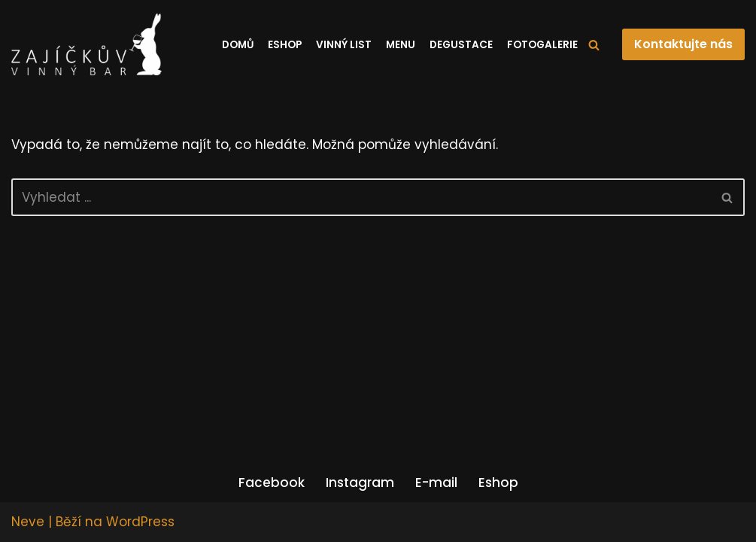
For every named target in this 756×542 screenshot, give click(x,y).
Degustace (461, 45)
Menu (401, 45)
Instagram (360, 483)
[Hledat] (594, 45)
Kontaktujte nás (683, 44)
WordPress (140, 522)
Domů (238, 45)
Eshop (285, 45)
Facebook (272, 483)
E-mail (436, 483)
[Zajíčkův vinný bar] (87, 44)
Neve (28, 522)
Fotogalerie (542, 45)
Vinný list (344, 45)
